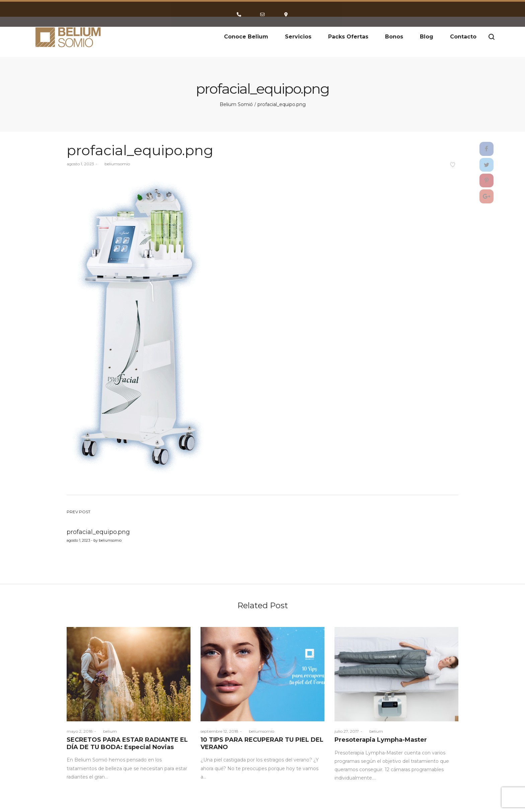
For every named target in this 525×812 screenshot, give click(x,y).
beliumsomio (115, 164)
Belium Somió (236, 104)
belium (107, 731)
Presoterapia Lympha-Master (381, 740)
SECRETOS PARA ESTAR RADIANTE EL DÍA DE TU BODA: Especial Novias (127, 743)
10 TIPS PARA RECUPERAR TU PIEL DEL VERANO (262, 743)
